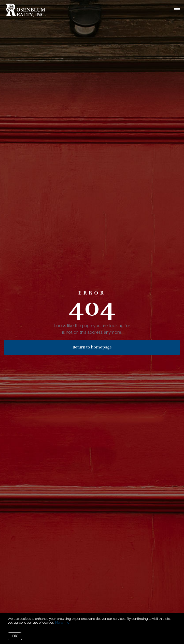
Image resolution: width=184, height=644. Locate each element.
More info (62, 622)
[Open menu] (177, 10)
